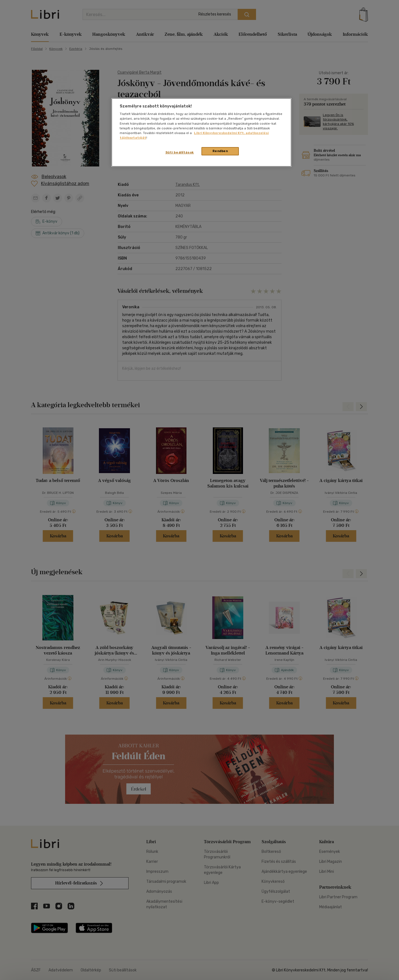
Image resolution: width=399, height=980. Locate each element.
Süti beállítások (180, 152)
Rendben (220, 151)
